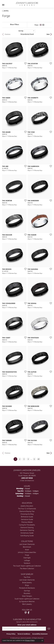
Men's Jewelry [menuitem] (27, 604)
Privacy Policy (11, 634)
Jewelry (6, 11)
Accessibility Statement (40, 634)
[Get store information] (27, 481)
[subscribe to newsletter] (49, 629)
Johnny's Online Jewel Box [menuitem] (27, 552)
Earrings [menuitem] (27, 591)
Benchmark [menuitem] (27, 547)
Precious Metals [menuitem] (27, 522)
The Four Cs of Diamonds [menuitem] (27, 509)
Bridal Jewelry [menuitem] (27, 583)
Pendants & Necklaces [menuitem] (27, 588)
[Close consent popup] (42, 641)
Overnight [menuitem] (27, 558)
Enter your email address (27, 625)
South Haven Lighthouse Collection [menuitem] (27, 599)
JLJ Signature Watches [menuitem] (27, 601)
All (39, 459)
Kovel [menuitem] (27, 550)
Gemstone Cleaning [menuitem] (27, 530)
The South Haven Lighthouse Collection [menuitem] (27, 566)
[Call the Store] (27, 478)
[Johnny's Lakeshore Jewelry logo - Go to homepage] (27, 3)
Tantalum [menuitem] (27, 563)
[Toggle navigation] (3, 5)
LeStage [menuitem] (27, 560)
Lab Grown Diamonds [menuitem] (27, 544)
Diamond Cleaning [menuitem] (27, 527)
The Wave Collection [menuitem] (27, 569)
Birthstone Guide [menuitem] (27, 517)
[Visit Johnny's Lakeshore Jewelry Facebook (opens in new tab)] (29, 613)
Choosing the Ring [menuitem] (27, 514)
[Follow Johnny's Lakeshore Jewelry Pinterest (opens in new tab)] (26, 613)
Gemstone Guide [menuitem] (27, 519)
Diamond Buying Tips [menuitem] (27, 511)
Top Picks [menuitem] (27, 577)
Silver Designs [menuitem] (27, 596)
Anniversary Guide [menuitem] (27, 533)
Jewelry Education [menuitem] (27, 506)
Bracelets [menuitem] (27, 593)
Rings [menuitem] (27, 585)
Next (48, 34)
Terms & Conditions (24, 634)
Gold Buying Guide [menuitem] (27, 536)
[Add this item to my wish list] (25, 63)
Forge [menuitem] (27, 555)
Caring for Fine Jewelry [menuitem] (27, 525)
